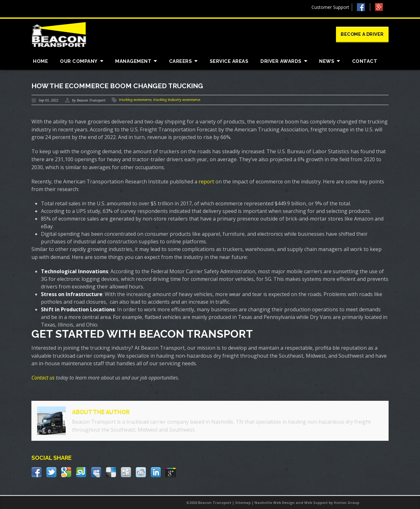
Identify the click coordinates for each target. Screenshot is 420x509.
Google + (382, 9)
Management (133, 61)
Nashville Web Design (275, 502)
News (327, 61)
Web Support (316, 502)
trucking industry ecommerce (177, 100)
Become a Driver (362, 34)
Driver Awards (281, 61)
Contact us (43, 378)
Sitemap (243, 502)
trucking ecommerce (135, 100)
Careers (181, 61)
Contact (365, 61)
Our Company (79, 61)
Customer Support (330, 7)
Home (40, 61)
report (206, 182)
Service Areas (229, 61)
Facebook (364, 7)
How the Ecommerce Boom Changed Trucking (117, 86)
